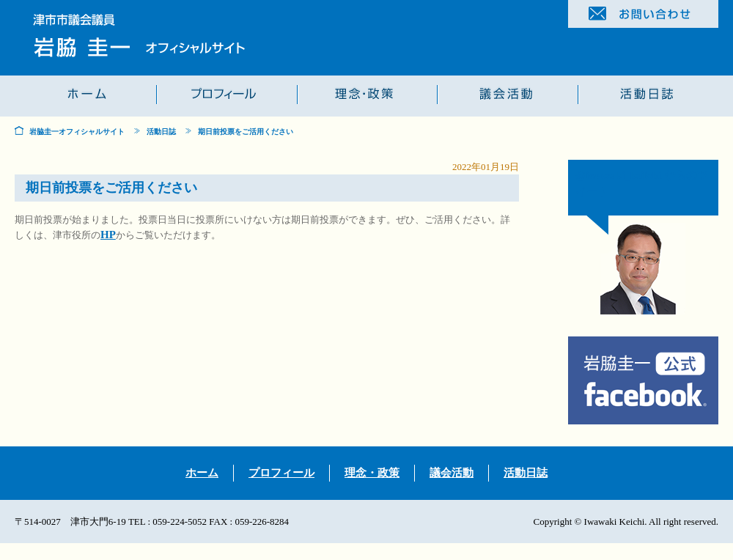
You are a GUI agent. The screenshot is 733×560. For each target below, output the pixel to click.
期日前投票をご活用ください (246, 132)
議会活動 (452, 473)
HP (108, 235)
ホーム (202, 473)
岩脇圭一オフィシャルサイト (77, 132)
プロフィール (281, 473)
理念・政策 (372, 473)
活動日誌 (161, 132)
